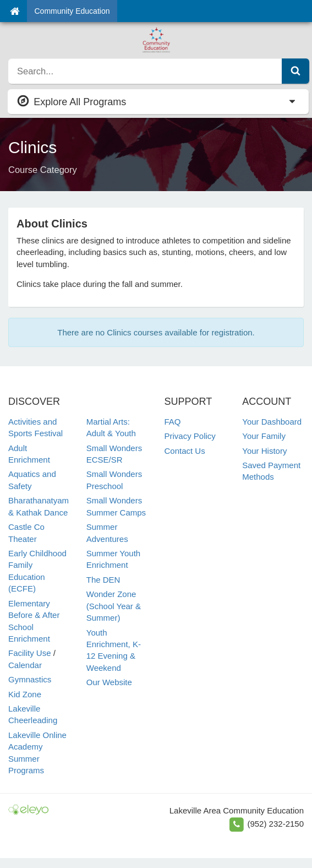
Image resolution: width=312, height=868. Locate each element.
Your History (264, 451)
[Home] (15, 11)
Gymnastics (30, 679)
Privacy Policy (190, 436)
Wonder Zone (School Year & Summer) (114, 606)
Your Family (264, 436)
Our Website (109, 682)
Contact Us (185, 451)
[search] (145, 71)
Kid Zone (25, 694)
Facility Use (30, 653)
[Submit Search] (295, 71)
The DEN (103, 580)
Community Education (72, 11)
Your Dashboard (272, 422)
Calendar (25, 665)
